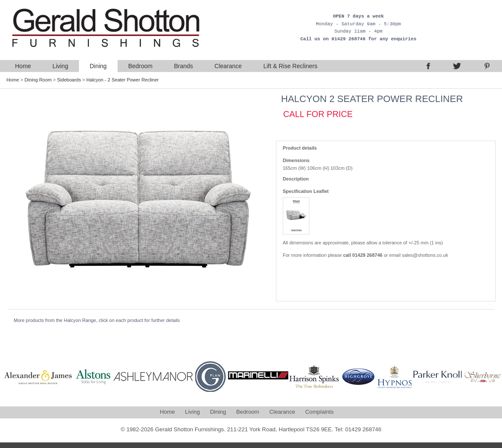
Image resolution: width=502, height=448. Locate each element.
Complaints (320, 412)
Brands (183, 66)
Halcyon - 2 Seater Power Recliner (122, 80)
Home (23, 66)
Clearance (228, 66)
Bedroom (141, 66)
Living (60, 66)
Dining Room (38, 80)
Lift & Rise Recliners (290, 66)
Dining (98, 66)
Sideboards (69, 80)
